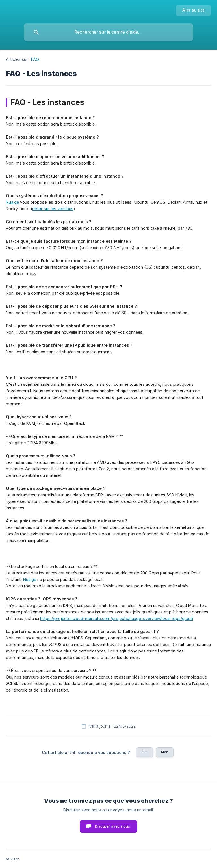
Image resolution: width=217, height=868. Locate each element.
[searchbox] (108, 32)
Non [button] (165, 752)
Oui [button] (145, 752)
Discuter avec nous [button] (113, 826)
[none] (193, 10)
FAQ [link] (35, 59)
